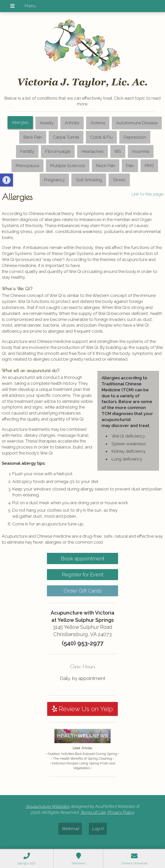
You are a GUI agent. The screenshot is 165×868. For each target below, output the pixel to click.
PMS (149, 166)
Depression (135, 137)
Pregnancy (54, 180)
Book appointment (83, 559)
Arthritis (72, 123)
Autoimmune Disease (137, 123)
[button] (6, 180)
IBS (118, 151)
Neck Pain (106, 166)
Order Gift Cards (83, 591)
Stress (119, 180)
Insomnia (141, 151)
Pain (130, 166)
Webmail (70, 829)
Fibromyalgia (58, 151)
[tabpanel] (83, 370)
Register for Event (83, 575)
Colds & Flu (101, 137)
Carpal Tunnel (66, 137)
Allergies (20, 122)
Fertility (27, 151)
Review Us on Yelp (82, 709)
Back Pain (33, 137)
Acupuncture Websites (48, 806)
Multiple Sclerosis (68, 166)
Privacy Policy (121, 812)
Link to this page (147, 194)
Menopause (27, 166)
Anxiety (47, 123)
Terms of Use (93, 812)
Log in (98, 829)
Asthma (98, 123)
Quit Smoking (89, 180)
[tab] (20, 123)
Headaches (92, 151)
